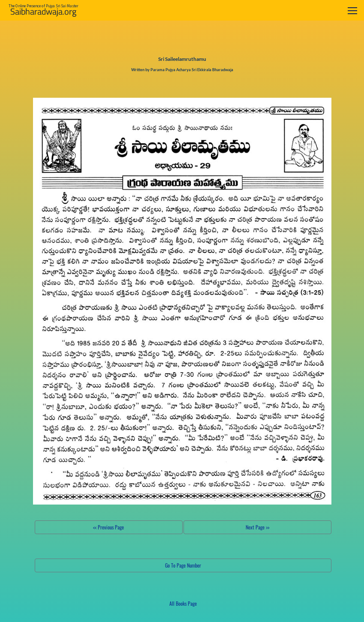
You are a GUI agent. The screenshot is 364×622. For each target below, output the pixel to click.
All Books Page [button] (183, 603)
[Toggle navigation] (352, 11)
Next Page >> (257, 527)
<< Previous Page (108, 527)
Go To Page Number (183, 565)
